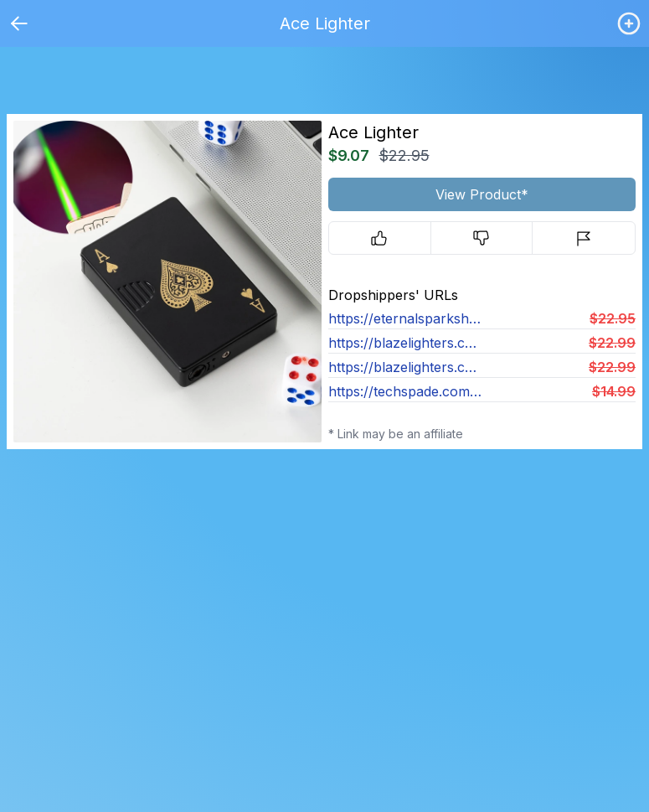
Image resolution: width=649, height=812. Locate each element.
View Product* (482, 194)
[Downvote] (482, 238)
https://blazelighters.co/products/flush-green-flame (405, 367)
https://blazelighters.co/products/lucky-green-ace (405, 343)
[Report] (584, 238)
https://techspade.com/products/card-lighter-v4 (405, 391)
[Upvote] (380, 238)
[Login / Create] (629, 23)
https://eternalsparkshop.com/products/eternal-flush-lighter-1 (405, 318)
